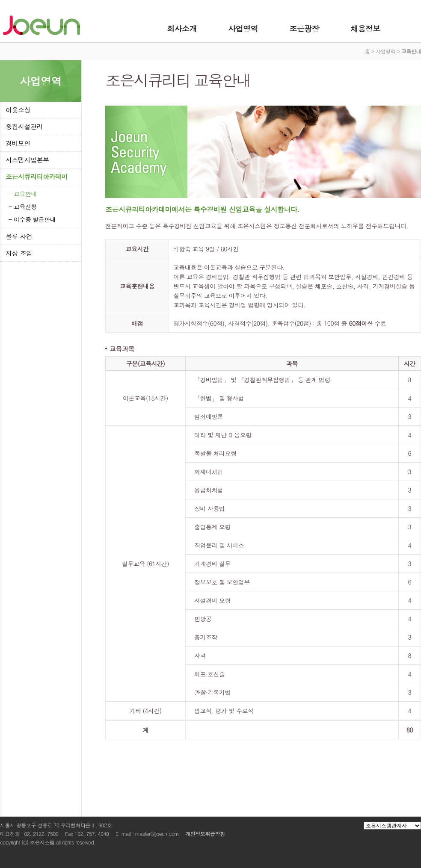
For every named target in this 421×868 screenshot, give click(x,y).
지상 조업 (19, 253)
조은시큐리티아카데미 (37, 176)
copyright (10, 842)
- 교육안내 (23, 194)
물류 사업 (19, 236)
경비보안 (18, 143)
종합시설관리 (24, 126)
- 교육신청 (23, 207)
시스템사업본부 (27, 160)
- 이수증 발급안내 (32, 219)
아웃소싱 (18, 110)
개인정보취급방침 (205, 834)
